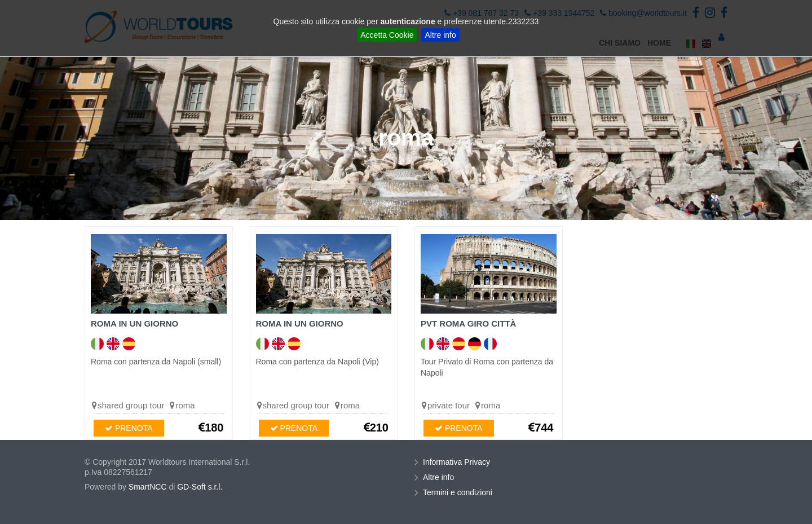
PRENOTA (129, 428)
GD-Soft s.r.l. (200, 487)
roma (185, 405)
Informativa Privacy (458, 462)
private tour (449, 405)
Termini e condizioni (459, 492)
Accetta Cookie (387, 35)
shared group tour (131, 405)
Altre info (440, 35)
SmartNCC (148, 487)
